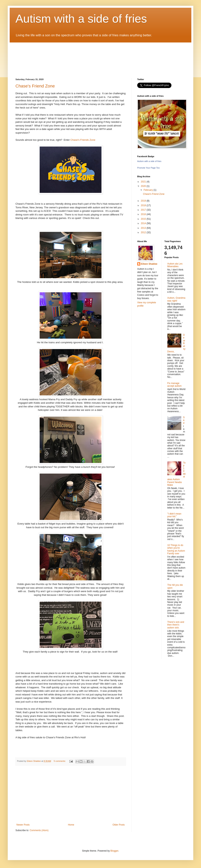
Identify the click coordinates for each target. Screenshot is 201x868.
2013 (144, 228)
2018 (144, 205)
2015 (144, 219)
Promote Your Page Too (148, 168)
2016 (144, 214)
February (149, 190)
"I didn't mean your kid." (174, 515)
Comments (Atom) (39, 830)
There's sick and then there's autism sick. (176, 625)
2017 (144, 210)
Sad (184, 420)
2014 (144, 223)
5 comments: (60, 761)
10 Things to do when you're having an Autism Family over (176, 549)
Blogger (114, 851)
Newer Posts (23, 825)
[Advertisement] (71, 794)
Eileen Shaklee (149, 264)
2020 (144, 186)
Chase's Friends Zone (83, 140)
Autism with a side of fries (81, 19)
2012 (144, 232)
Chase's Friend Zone (35, 86)
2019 (144, 201)
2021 (144, 182)
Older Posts (119, 825)
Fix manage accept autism (175, 385)
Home (71, 825)
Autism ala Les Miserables (175, 265)
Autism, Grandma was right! (176, 299)
